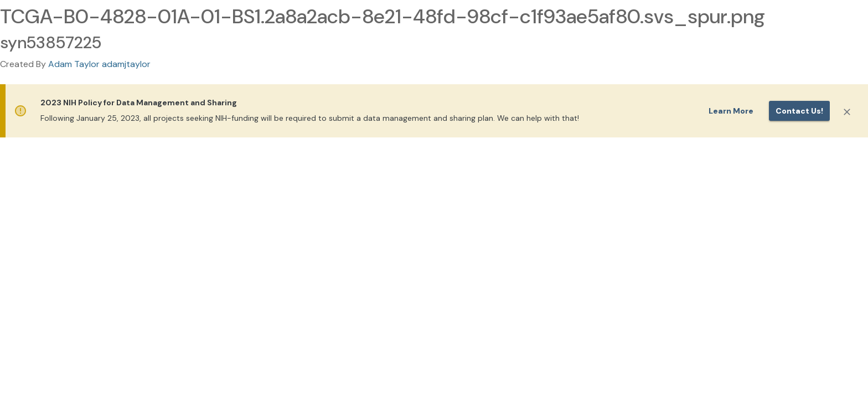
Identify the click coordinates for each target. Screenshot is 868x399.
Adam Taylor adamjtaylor (99, 64)
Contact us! (799, 111)
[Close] (847, 112)
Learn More (731, 111)
